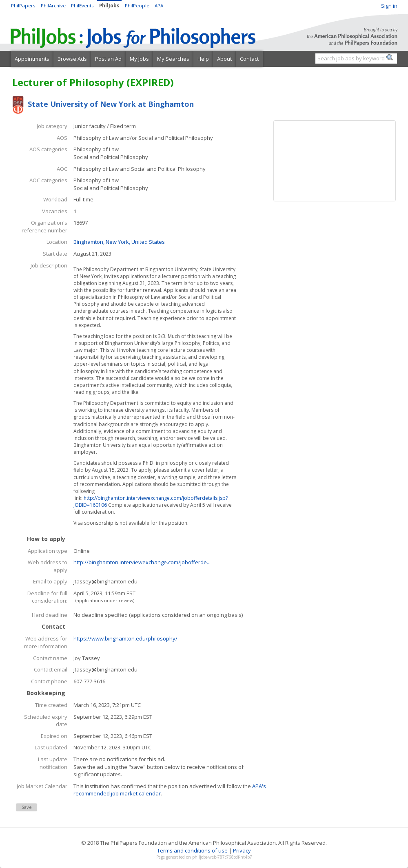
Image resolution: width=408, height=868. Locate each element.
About (224, 59)
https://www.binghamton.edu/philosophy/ (125, 638)
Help (203, 59)
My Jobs (139, 59)
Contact (249, 59)
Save (27, 807)
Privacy (242, 850)
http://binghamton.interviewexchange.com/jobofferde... (142, 562)
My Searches (173, 59)
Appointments (32, 59)
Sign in (389, 6)
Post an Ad (108, 59)
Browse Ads (72, 59)
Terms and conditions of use (192, 850)
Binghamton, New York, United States (119, 242)
